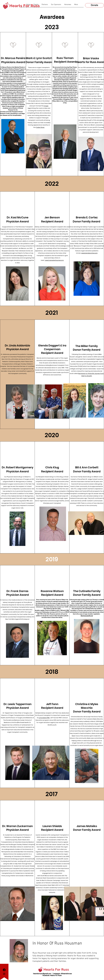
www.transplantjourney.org (54, 260)
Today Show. (40, 127)
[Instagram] (4, 974)
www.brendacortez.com (89, 253)
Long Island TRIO (44, 718)
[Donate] (94, 5)
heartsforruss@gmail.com (42, 974)
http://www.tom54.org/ (87, 616)
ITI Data (84, 75)
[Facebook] (4, 970)
